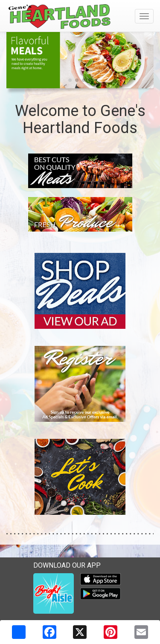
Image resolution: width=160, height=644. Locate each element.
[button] (70, 80)
